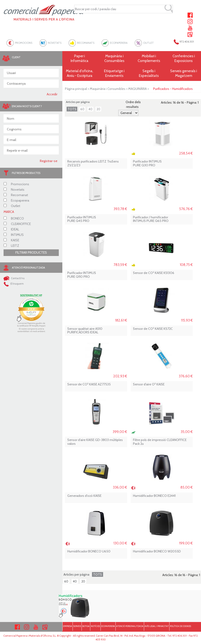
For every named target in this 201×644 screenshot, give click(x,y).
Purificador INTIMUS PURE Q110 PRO (82, 275)
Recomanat (16, 195)
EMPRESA (68, 626)
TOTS (72, 109)
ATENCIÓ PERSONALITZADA (130, 626)
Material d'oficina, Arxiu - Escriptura (80, 73)
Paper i (80, 59)
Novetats (14, 190)
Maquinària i (114, 59)
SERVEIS (77, 626)
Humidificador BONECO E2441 (154, 496)
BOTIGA (86, 626)
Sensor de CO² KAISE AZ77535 (89, 384)
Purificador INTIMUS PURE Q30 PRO (147, 163)
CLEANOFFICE (17, 224)
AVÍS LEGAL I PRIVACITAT (157, 626)
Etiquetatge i (114, 73)
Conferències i (184, 59)
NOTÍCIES (95, 626)
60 (82, 109)
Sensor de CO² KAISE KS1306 (154, 273)
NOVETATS (55, 43)
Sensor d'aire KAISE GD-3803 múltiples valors (95, 442)
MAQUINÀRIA (137, 89)
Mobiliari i (149, 59)
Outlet (12, 206)
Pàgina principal (76, 89)
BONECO (14, 218)
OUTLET (148, 43)
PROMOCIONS (24, 43)
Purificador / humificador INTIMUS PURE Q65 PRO (151, 219)
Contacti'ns (14, 278)
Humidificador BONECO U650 (89, 551)
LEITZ (11, 246)
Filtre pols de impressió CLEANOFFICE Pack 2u (160, 442)
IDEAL (11, 229)
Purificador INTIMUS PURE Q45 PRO (82, 219)
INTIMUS (14, 235)
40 (90, 109)
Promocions (16, 184)
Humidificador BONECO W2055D (157, 551)
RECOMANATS (86, 43)
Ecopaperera (16, 200)
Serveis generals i (184, 73)
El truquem (14, 284)
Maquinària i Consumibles (108, 89)
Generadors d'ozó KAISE (84, 496)
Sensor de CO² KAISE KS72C (153, 329)
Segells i (149, 73)
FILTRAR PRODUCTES (31, 252)
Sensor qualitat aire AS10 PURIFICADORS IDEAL (85, 331)
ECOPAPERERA (119, 43)
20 (98, 109)
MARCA (9, 212)
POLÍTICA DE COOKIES (180, 626)
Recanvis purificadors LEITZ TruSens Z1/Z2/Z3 (93, 163)
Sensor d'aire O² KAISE (149, 384)
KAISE (11, 240)
